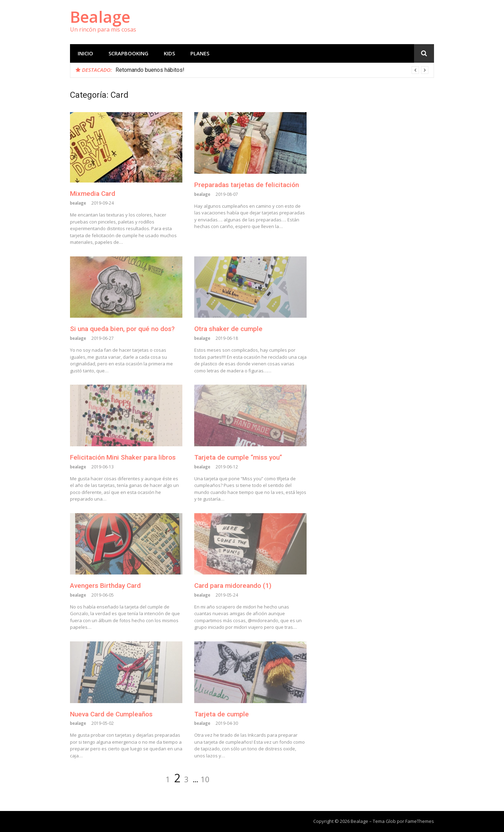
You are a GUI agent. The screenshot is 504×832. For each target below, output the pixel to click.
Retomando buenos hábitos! (150, 70)
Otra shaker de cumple (228, 329)
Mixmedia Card (93, 194)
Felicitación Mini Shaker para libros (123, 457)
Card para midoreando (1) (233, 586)
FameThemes (420, 821)
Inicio (85, 53)
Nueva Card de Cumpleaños (111, 714)
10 (205, 779)
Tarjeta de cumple (222, 714)
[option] (272, 70)
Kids (169, 53)
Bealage (100, 17)
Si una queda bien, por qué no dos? (122, 329)
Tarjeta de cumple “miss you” (238, 457)
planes (200, 53)
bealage (78, 203)
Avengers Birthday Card (105, 586)
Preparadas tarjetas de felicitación (247, 185)
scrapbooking (128, 53)
